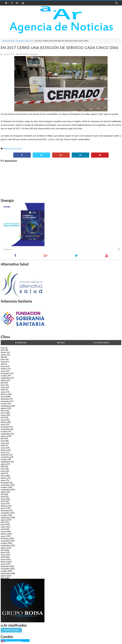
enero (3, 371)
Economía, (34, 54)
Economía (30, 41)
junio (3, 348)
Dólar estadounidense (14, 641)
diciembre (5, 399)
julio (2, 357)
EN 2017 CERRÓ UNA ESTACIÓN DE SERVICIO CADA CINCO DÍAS (60, 48)
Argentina (20, 41)
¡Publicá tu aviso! (11, 630)
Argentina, (24, 54)
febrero (4, 369)
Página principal (8, 41)
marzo (3, 352)
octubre (4, 376)
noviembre (5, 373)
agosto (3, 355)
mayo (3, 362)
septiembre (5, 378)
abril (3, 350)
